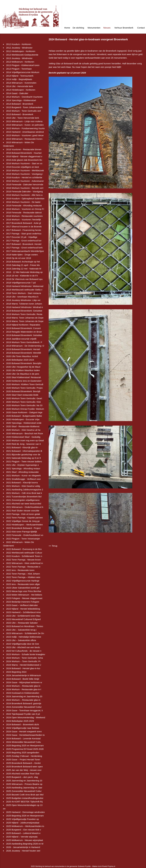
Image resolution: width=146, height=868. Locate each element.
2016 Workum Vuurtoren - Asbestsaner (25, 181)
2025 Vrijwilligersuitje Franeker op (23, 819)
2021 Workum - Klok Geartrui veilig (23, 486)
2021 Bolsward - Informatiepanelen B (24, 451)
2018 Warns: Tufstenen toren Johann (24, 304)
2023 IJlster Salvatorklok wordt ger (23, 588)
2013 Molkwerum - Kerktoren (20, 62)
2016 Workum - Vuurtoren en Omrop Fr (25, 209)
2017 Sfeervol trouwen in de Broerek (24, 227)
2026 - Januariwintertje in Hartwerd (23, 847)
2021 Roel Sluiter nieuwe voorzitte (23, 511)
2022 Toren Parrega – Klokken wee (23, 577)
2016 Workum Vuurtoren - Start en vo (24, 163)
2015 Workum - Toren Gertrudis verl (23, 111)
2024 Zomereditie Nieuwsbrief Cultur (24, 707)
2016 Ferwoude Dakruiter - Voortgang (24, 191)
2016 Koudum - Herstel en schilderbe (24, 177)
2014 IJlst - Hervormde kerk (20, 86)
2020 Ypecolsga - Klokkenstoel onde (24, 423)
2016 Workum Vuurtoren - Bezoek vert (25, 188)
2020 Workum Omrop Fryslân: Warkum (25, 409)
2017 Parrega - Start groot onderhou (24, 234)
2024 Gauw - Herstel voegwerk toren (24, 731)
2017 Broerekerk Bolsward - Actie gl (23, 223)
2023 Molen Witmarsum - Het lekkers (24, 595)
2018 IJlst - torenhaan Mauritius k (22, 297)
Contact (141, 28)
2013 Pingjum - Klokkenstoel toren (23, 65)
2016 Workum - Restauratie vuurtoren (24, 216)
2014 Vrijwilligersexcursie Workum (23, 72)
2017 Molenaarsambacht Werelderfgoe (25, 251)
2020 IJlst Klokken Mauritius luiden (23, 370)
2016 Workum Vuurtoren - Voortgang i (24, 174)
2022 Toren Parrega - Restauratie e (23, 567)
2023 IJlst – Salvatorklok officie (21, 640)
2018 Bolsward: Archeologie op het (23, 262)
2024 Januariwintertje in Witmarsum (23, 675)
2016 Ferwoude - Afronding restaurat (24, 205)
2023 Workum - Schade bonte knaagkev (26, 654)
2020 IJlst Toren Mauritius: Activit (22, 356)
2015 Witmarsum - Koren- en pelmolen (25, 125)
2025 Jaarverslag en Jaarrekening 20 (24, 781)
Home (67, 28)
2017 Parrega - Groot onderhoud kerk (24, 248)
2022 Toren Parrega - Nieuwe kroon (23, 560)
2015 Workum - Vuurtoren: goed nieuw (25, 135)
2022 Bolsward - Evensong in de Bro (24, 549)
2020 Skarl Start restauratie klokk (22, 395)
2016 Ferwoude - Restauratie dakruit (24, 213)
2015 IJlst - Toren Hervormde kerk (23, 118)
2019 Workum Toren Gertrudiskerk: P (24, 342)
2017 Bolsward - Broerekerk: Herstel (24, 244)
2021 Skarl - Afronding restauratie (22, 472)
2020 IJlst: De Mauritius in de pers (23, 374)
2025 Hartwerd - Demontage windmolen (25, 812)
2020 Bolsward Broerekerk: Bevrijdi (23, 391)
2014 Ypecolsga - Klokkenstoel (21, 100)
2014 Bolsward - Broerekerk (20, 104)
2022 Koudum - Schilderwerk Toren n (24, 556)
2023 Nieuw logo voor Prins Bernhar (24, 591)
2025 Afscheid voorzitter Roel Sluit (23, 774)
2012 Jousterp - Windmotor (19, 48)
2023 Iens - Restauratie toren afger (23, 584)
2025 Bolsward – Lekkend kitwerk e (23, 833)
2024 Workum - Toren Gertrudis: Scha (24, 658)
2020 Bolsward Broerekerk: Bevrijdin (24, 363)
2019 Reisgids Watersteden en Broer (24, 332)
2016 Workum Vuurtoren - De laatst (23, 202)
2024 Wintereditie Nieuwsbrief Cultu (23, 742)
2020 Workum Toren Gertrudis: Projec (24, 388)
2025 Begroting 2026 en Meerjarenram (25, 816)
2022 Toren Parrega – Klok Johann (23, 574)
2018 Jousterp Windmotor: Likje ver (23, 300)
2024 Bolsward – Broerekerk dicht (23, 724)
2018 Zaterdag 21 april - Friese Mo (23, 265)
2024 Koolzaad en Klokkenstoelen (23, 693)
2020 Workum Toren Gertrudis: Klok (23, 402)
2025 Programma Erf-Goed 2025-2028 (25, 749)
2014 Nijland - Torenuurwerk (20, 76)
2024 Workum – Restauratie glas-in (23, 686)
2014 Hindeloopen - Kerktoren (21, 90)
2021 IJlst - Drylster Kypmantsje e (22, 465)
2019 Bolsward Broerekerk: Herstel (23, 349)
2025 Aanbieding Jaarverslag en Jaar (24, 788)
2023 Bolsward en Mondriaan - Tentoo (25, 626)
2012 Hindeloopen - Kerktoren (21, 51)
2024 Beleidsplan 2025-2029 (20, 721)
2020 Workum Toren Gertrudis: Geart (24, 398)
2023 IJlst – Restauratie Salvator (22, 623)
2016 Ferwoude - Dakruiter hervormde (25, 184)
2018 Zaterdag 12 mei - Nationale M (24, 269)
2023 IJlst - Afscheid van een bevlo (23, 647)
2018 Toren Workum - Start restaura (24, 293)
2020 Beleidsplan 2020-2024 (20, 360)
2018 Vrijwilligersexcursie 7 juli (21, 283)
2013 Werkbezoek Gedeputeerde (22, 55)
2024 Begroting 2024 (16, 672)
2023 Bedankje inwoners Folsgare (23, 602)
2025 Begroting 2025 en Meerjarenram (25, 745)
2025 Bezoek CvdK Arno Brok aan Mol (25, 795)
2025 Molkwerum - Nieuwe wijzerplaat (25, 840)
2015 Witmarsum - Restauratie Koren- (25, 139)
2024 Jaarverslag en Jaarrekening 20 (24, 696)
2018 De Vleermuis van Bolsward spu (24, 279)
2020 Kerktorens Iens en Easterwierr (24, 381)
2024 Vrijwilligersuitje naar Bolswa (23, 728)
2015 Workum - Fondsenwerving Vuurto (25, 128)
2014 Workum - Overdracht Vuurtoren (24, 97)
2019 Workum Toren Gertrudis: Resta (24, 314)
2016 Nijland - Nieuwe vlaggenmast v (24, 156)
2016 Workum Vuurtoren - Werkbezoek (25, 170)
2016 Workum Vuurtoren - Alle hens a (24, 195)
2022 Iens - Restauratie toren (20, 570)
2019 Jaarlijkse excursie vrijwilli (21, 339)
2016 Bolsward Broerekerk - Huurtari (24, 153)
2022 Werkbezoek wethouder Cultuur (24, 553)
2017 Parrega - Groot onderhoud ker (24, 241)
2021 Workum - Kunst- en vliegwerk (23, 475)
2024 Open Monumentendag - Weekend (26, 717)
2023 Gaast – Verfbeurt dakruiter (22, 605)
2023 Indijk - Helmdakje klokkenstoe (24, 637)
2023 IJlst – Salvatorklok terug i (21, 630)
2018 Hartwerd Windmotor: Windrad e (24, 307)
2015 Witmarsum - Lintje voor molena (24, 121)
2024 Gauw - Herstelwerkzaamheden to (25, 735)
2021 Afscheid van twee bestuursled (24, 504)
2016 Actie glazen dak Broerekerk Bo (24, 160)
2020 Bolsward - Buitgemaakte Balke (24, 416)
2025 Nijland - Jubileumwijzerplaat (23, 823)
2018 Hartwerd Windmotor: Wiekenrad (25, 286)
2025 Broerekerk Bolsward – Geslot (23, 763)
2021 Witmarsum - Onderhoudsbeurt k (25, 507)
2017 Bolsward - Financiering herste (24, 230)
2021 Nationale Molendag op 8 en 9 (23, 458)
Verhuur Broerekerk (124, 28)
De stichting (78, 28)
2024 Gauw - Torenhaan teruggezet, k (24, 710)
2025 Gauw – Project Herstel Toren (23, 760)
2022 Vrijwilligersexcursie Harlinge (23, 581)
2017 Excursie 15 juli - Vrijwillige (22, 237)
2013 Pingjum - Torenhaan (19, 69)
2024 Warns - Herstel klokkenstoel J (24, 665)
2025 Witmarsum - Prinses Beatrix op (24, 784)
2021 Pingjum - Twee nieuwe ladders (24, 461)
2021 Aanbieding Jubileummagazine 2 (25, 490)
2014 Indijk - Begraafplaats (19, 79)
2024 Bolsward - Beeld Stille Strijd (23, 679)
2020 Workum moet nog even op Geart (25, 440)
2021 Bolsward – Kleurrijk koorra (22, 483)
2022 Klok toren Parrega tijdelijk (22, 532)
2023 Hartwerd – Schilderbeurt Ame (23, 612)
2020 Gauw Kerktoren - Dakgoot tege (24, 412)
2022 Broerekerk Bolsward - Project (23, 528)
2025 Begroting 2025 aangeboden (23, 753)
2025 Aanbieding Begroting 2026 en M (25, 844)
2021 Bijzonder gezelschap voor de (23, 454)
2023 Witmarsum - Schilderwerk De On (25, 633)
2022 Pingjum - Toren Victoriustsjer (23, 539)
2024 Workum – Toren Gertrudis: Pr (23, 661)
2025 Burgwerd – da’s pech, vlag (22, 777)
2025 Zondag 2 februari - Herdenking (24, 756)
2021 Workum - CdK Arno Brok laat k (24, 493)
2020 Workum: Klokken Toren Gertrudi (25, 384)
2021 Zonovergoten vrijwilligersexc (23, 500)
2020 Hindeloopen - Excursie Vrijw (23, 419)
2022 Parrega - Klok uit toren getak (23, 514)
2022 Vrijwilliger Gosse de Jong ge (23, 521)
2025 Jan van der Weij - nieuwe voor (24, 770)
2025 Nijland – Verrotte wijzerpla (22, 837)
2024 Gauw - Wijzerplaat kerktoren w (24, 682)
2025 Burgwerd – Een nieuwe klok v (24, 830)
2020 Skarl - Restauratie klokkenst (23, 426)
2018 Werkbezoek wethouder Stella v (24, 290)
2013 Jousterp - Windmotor (19, 58)
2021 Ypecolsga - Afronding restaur (23, 468)
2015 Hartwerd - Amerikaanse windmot (25, 132)
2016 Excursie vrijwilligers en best (23, 167)
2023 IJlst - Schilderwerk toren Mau (23, 616)
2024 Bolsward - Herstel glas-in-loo (23, 668)
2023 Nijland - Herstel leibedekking (23, 609)
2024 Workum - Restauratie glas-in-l (24, 689)
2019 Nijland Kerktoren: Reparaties (23, 325)
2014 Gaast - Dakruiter (17, 93)
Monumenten (94, 28)
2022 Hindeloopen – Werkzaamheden (24, 525)
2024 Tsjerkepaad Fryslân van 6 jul (23, 714)
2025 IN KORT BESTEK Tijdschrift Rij (24, 802)
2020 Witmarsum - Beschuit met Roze (25, 433)
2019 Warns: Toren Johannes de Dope (25, 318)
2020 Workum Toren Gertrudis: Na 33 (24, 405)
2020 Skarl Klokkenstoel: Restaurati (23, 377)
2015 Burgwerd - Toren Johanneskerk (24, 107)
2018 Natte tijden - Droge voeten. (22, 255)
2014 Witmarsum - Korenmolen (21, 83)
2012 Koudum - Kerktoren (19, 44)
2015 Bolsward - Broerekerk (20, 114)
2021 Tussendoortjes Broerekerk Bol (24, 497)
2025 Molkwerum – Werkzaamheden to (25, 826)
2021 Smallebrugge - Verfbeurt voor (23, 479)
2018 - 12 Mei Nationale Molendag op (24, 272)
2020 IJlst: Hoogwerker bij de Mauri (23, 367)
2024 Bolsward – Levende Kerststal (23, 738)
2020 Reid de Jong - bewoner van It (23, 444)
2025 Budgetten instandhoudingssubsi (25, 798)
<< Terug (53, 546)
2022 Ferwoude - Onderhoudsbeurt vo (25, 535)
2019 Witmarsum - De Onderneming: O (25, 346)
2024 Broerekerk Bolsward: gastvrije (24, 703)
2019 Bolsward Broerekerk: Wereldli (24, 353)
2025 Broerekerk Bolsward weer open (24, 767)
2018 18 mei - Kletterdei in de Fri (22, 276)
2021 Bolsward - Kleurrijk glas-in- (22, 447)
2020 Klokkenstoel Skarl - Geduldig (23, 437)
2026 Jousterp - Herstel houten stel (23, 851)
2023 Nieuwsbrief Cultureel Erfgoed (23, 619)
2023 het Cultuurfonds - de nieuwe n (24, 651)
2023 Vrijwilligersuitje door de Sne (23, 644)
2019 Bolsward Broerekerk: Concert (23, 328)
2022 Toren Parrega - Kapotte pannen (24, 518)
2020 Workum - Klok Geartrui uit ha (23, 430)
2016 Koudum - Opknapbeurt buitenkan (25, 198)
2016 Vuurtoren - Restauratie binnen (24, 149)
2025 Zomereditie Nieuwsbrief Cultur (24, 791)
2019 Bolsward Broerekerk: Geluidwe (24, 311)
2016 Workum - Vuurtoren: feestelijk (23, 220)
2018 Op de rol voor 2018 (19, 258)
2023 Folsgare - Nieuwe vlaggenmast (24, 598)
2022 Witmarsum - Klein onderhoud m (25, 563)
